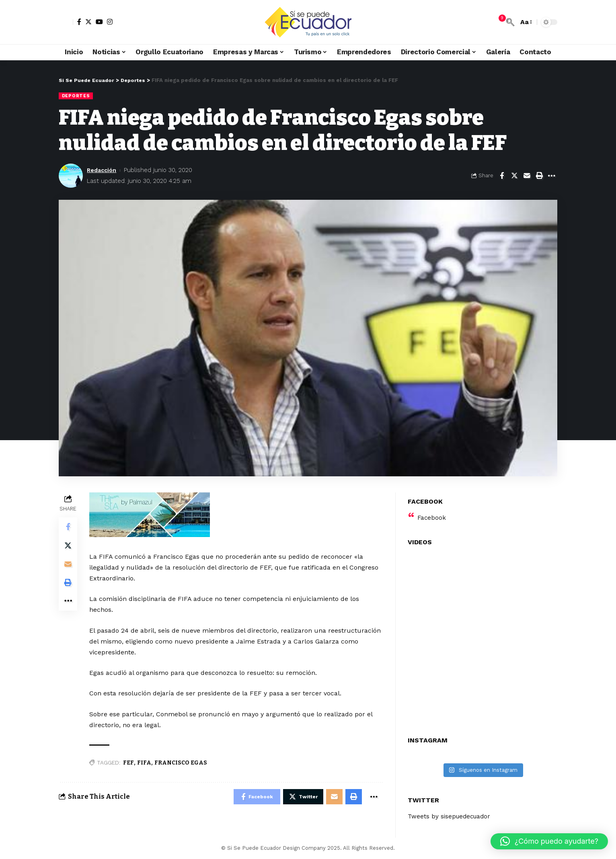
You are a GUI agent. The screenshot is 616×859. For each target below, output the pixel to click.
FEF (129, 763)
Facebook (432, 512)
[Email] (527, 176)
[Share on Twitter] (514, 176)
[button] (549, 841)
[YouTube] (99, 22)
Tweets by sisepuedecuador (451, 811)
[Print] (539, 176)
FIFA (145, 763)
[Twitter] (88, 22)
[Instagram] (110, 22)
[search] (510, 22)
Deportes (76, 96)
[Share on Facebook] (502, 176)
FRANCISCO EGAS (182, 763)
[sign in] (66, 22)
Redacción (103, 170)
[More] (552, 176)
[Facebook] (79, 22)
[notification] (498, 22)
